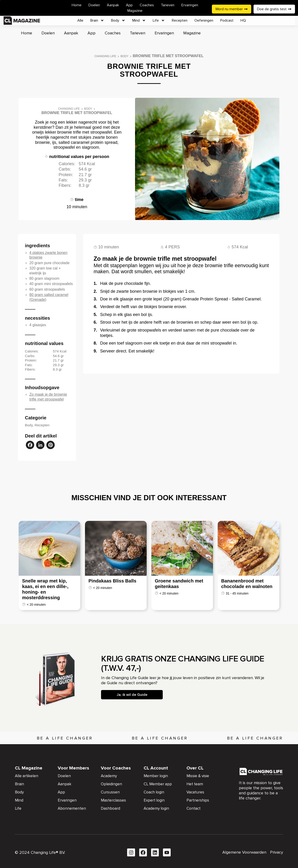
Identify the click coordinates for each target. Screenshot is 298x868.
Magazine (135, 11)
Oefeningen (204, 20)
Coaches (147, 5)
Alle (80, 20)
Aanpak (113, 5)
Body (118, 20)
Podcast (227, 20)
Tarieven (168, 5)
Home (77, 5)
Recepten (180, 20)
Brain (97, 20)
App (129, 5)
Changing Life (105, 56)
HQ (243, 20)
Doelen (94, 5)
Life (159, 20)
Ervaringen (190, 5)
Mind (139, 20)
